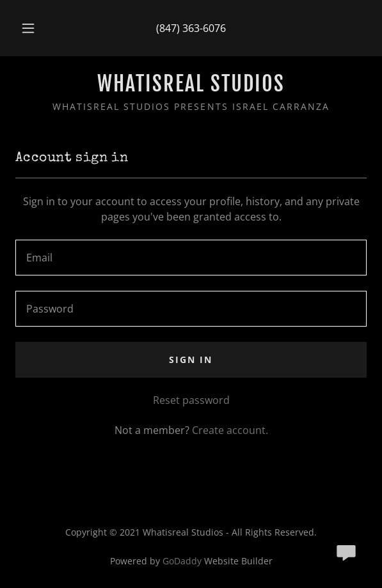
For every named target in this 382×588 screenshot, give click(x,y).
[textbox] (191, 258)
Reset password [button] (191, 400)
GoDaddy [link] (182, 561)
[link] (191, 84)
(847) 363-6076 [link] (191, 28)
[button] (31, 28)
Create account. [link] (230, 430)
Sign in (191, 360)
